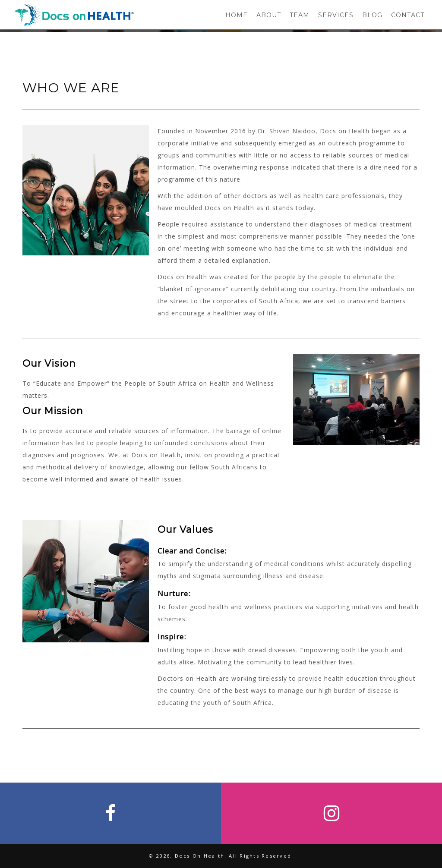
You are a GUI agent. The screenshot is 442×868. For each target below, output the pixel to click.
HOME (237, 15)
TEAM (300, 15)
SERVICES (336, 15)
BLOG (372, 15)
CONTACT (408, 15)
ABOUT (269, 15)
